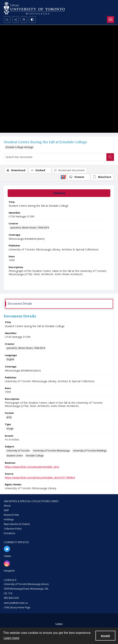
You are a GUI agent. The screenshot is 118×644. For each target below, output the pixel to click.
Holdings (9, 519)
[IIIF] (63, 177)
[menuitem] (59, 623)
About (7, 506)
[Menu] (111, 20)
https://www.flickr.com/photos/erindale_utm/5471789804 (40, 477)
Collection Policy (13, 529)
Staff (6, 510)
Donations (9, 533)
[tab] (59, 193)
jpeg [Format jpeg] (9, 417)
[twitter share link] (7, 549)
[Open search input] (7, 20)
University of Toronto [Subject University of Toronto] (18, 451)
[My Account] (24, 20)
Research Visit (11, 515)
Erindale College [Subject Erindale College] (35, 456)
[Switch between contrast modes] (32, 20)
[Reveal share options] (15, 20)
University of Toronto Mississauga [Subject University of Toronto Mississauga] (51, 451)
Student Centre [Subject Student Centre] (15, 456)
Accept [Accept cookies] (105, 636)
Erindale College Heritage (19, 147)
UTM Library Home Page (17, 607)
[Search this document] (55, 157)
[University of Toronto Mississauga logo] (34, 8)
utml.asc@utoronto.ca (16, 603)
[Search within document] (110, 157)
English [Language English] (10, 359)
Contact (59, 624)
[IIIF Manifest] (102, 177)
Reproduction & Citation (17, 524)
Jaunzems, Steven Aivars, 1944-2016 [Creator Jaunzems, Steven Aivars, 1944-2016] (30, 228)
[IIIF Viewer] (78, 177)
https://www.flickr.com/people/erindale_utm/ (32, 467)
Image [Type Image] (10, 429)
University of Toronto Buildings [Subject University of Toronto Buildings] (90, 451)
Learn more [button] (11, 638)
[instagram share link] (7, 563)
